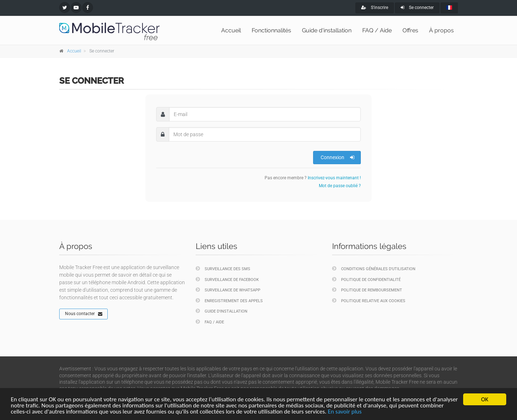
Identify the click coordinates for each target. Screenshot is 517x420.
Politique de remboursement (367, 290)
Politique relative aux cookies (369, 301)
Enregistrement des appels (229, 301)
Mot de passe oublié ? (340, 186)
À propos (441, 30)
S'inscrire (375, 8)
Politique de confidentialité (366, 279)
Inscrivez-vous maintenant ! (334, 178)
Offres (410, 30)
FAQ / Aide (377, 30)
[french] (449, 8)
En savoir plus (345, 412)
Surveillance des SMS (223, 269)
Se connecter (417, 8)
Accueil (231, 30)
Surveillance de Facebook (227, 279)
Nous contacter (84, 314)
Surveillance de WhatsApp (228, 290)
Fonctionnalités (271, 30)
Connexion (337, 157)
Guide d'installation (327, 30)
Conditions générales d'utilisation (374, 269)
